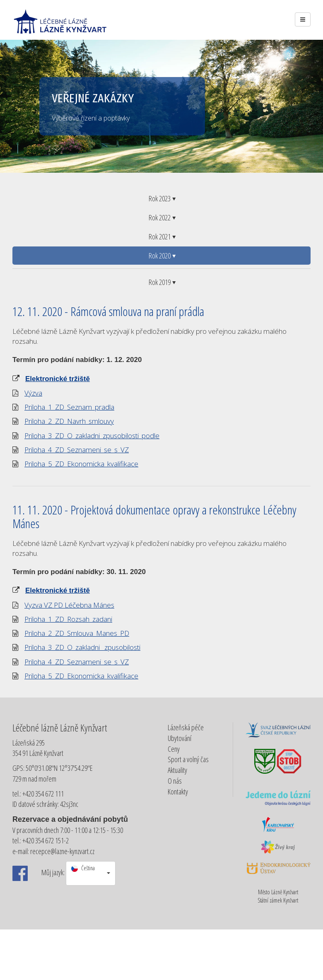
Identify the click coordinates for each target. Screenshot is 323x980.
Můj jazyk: (53, 872)
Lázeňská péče (186, 727)
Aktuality (177, 770)
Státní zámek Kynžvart (278, 900)
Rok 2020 (162, 256)
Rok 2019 (162, 282)
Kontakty (178, 792)
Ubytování (180, 738)
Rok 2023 (162, 198)
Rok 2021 (162, 237)
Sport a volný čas (188, 759)
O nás (175, 781)
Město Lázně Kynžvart (278, 892)
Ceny (174, 749)
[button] (91, 873)
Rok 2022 (162, 217)
